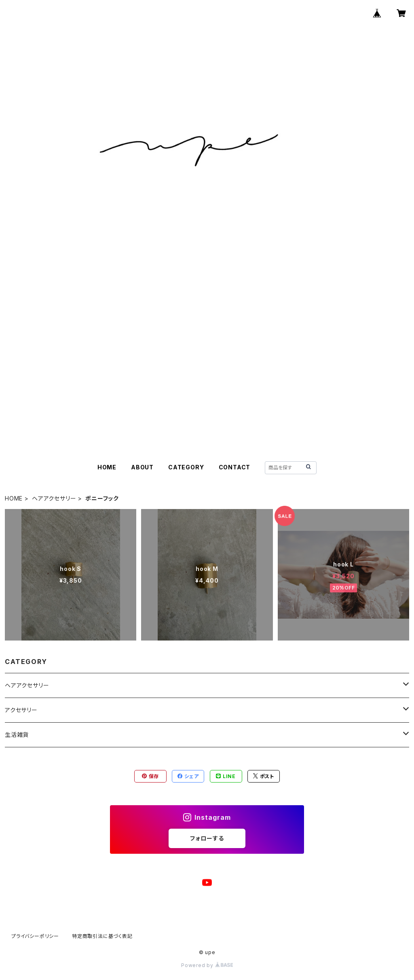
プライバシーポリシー (35, 936)
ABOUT (142, 467)
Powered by (207, 965)
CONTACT (235, 467)
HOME (107, 467)
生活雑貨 (17, 735)
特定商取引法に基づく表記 (102, 936)
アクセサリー (21, 710)
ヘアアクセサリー (54, 498)
